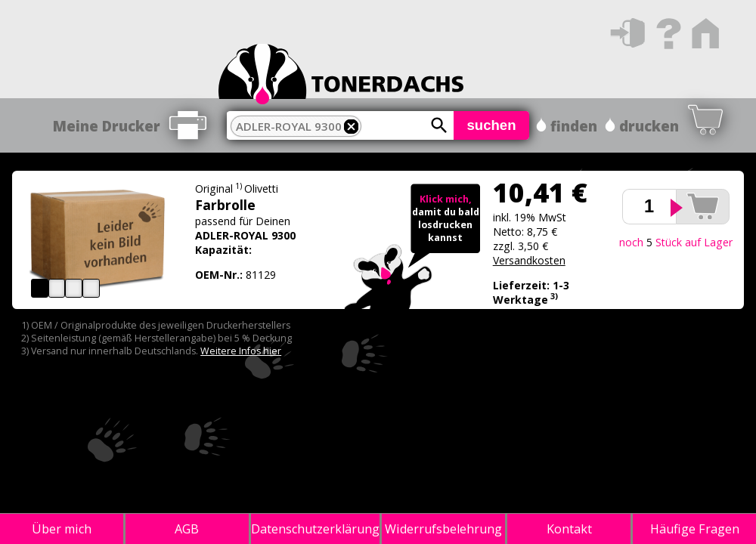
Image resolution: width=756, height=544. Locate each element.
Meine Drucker (107, 126)
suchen (491, 125)
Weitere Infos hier (241, 351)
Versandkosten (529, 260)
